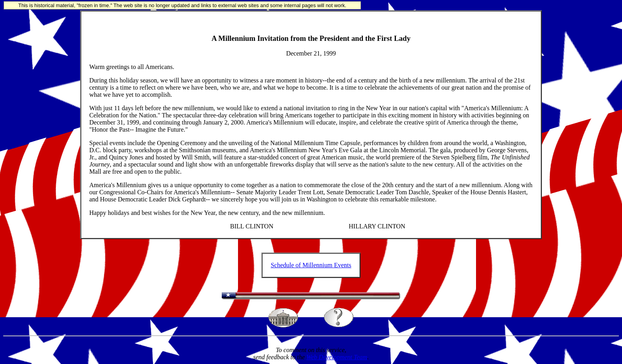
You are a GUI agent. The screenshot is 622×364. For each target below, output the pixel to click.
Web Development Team (337, 357)
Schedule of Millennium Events (311, 265)
